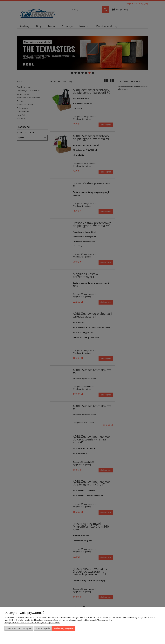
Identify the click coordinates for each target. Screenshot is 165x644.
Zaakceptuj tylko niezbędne (19, 628)
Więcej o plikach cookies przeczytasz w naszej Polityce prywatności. (32, 622)
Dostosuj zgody (43, 628)
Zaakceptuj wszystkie (64, 628)
